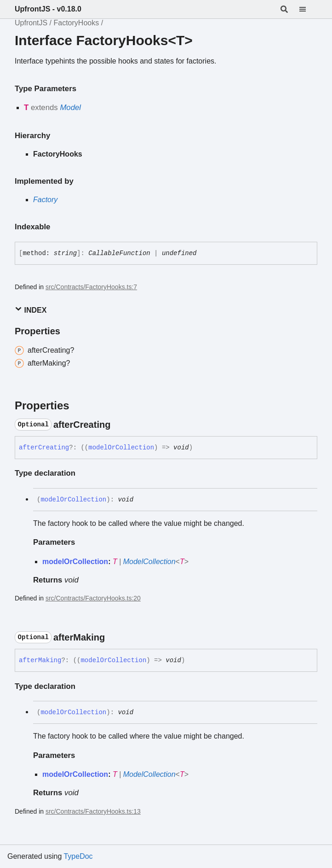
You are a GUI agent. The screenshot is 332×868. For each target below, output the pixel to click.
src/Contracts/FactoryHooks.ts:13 (93, 811)
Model (70, 108)
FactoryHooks (76, 23)
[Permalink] (119, 425)
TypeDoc (78, 856)
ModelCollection (149, 562)
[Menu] (308, 9)
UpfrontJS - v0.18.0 (48, 9)
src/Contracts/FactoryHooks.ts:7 (91, 287)
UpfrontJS (31, 23)
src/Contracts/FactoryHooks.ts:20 (93, 598)
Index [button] (31, 310)
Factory (45, 200)
